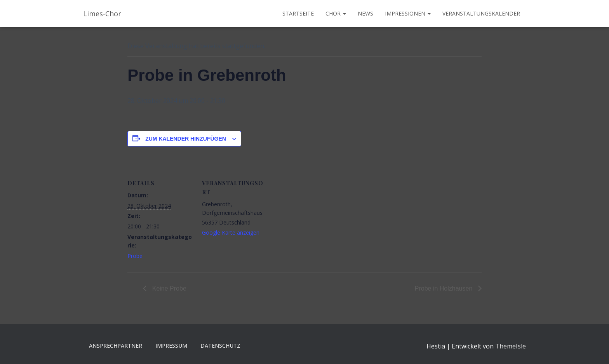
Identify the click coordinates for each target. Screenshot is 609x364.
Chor (336, 13)
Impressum (171, 346)
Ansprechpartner (116, 346)
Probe (135, 256)
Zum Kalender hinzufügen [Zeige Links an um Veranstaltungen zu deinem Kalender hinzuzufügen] (186, 139)
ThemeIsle (511, 346)
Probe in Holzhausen (445, 288)
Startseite (298, 13)
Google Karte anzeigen (231, 233)
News (365, 13)
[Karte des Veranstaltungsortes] (318, 213)
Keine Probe (168, 288)
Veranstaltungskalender (481, 13)
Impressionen (408, 13)
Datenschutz (220, 346)
